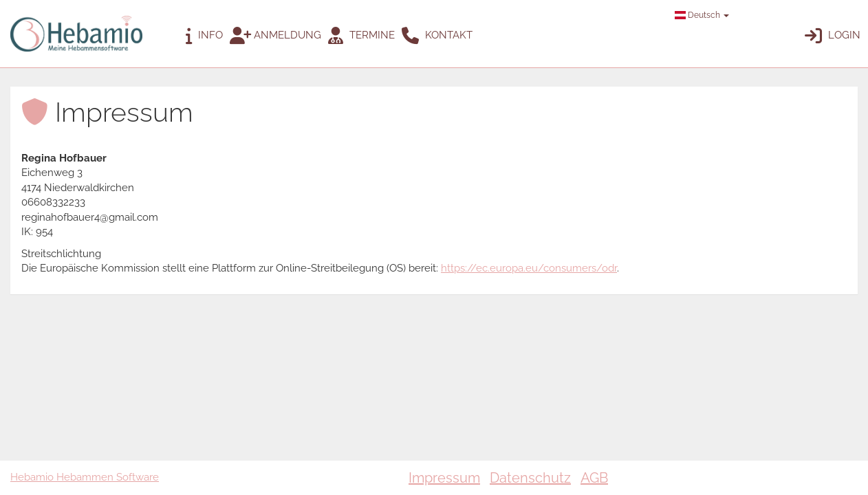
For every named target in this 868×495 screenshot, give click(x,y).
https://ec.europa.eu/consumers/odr (529, 268)
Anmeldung (275, 35)
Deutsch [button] (702, 15)
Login (833, 35)
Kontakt (437, 35)
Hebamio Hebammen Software (85, 477)
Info (204, 35)
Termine (361, 35)
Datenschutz (530, 478)
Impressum (444, 478)
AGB (594, 478)
